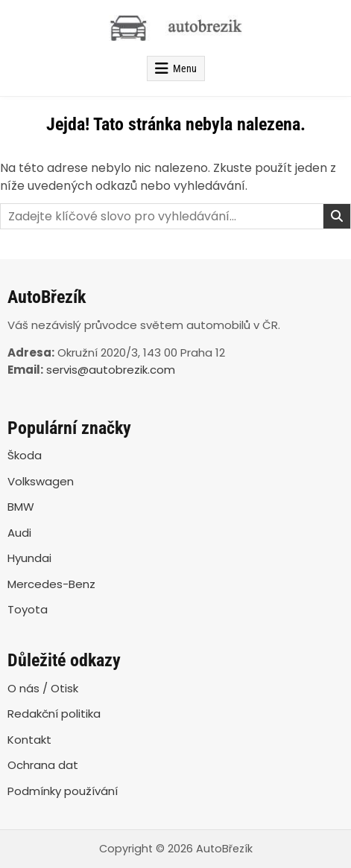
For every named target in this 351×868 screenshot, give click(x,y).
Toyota (28, 609)
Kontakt (29, 740)
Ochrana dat (43, 765)
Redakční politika (54, 714)
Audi (19, 533)
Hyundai (29, 558)
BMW (21, 507)
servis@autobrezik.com (111, 370)
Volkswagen (41, 481)
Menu (185, 68)
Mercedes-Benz (51, 584)
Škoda (25, 455)
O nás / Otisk (43, 688)
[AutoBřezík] (175, 28)
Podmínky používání (63, 791)
